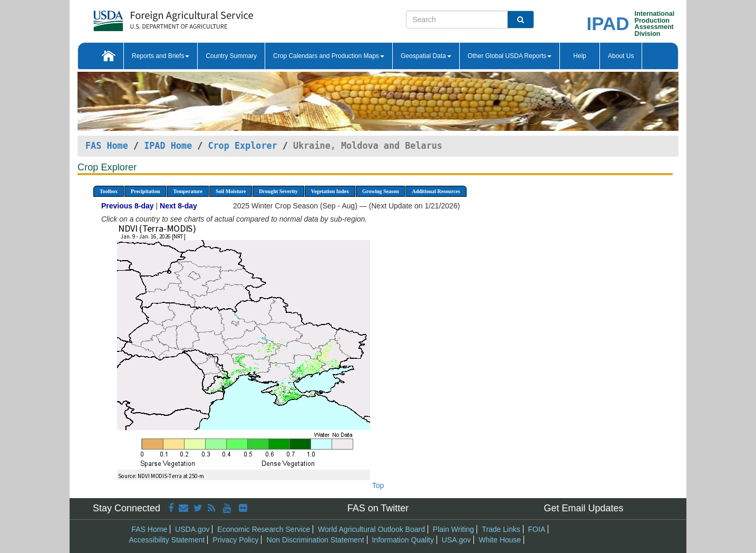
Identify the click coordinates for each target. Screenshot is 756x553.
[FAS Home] (147, 17)
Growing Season (381, 191)
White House (500, 540)
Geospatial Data (426, 56)
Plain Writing (453, 529)
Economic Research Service (264, 529)
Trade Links (501, 529)
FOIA (537, 529)
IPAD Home (168, 146)
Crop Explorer (242, 146)
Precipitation (145, 191)
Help (580, 56)
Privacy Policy (235, 540)
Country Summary (231, 56)
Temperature (188, 191)
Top (378, 485)
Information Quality (403, 540)
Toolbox (109, 191)
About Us (621, 56)
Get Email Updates (583, 508)
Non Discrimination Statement (315, 540)
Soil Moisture (231, 191)
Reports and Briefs (161, 56)
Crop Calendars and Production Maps (329, 56)
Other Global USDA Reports (510, 56)
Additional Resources (436, 191)
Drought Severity (278, 191)
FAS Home (107, 146)
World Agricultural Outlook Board (371, 529)
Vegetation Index (330, 191)
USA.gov (456, 540)
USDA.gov (192, 529)
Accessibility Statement (167, 540)
